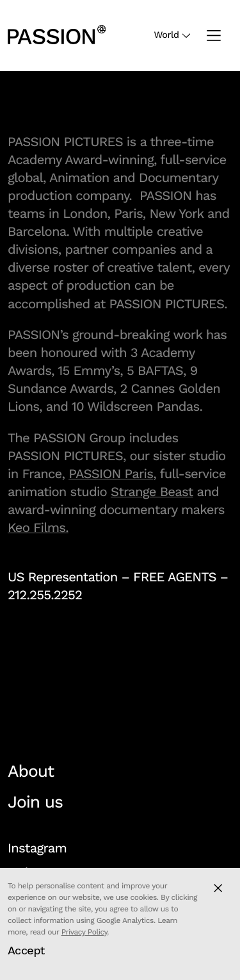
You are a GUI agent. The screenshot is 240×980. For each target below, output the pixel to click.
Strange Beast (152, 492)
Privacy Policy (84, 932)
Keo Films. (38, 527)
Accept (26, 950)
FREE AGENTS (175, 577)
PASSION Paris (111, 474)
